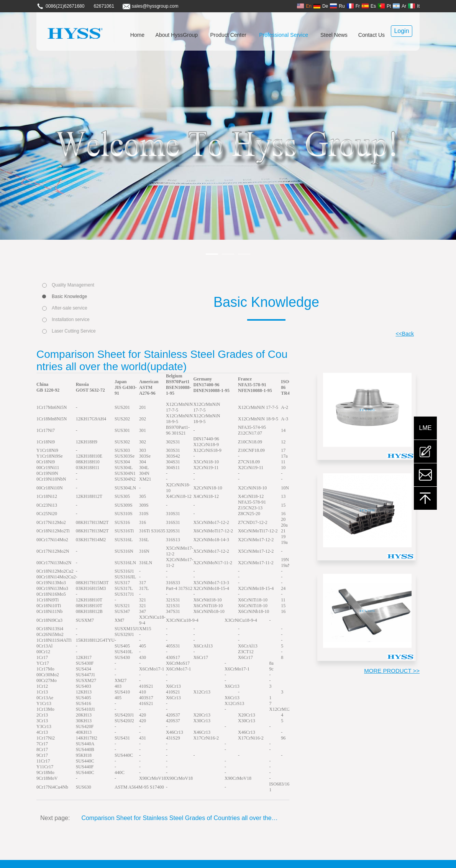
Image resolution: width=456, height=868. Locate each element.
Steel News (334, 35)
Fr (353, 6)
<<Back (405, 334)
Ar (399, 6)
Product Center (228, 35)
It (414, 6)
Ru (337, 6)
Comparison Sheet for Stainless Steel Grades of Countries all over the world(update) (180, 818)
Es (369, 6)
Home (137, 35)
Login (401, 31)
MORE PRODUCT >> (392, 671)
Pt (384, 6)
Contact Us (372, 35)
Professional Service (284, 35)
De (321, 6)
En (304, 6)
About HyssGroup (177, 35)
